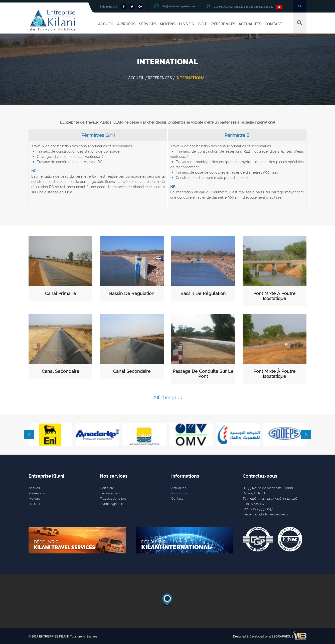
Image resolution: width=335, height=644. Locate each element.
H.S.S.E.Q (35, 504)
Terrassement (110, 493)
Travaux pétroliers (113, 499)
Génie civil (108, 488)
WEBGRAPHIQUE (281, 636)
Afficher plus (168, 398)
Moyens (34, 499)
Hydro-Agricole (112, 504)
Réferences (180, 493)
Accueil (136, 78)
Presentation (38, 493)
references (160, 78)
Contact (177, 499)
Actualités (179, 488)
